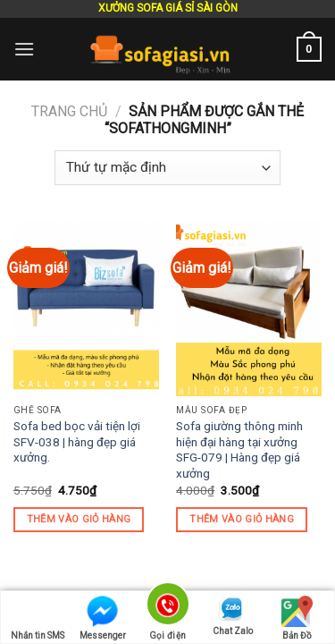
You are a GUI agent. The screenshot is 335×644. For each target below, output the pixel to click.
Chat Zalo (233, 616)
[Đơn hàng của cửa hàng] (167, 168)
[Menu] (24, 49)
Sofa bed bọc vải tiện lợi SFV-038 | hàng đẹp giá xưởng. (77, 441)
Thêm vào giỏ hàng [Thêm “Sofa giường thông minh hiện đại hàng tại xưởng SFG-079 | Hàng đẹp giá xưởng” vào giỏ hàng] (242, 519)
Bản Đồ (297, 618)
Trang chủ (69, 111)
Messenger (103, 618)
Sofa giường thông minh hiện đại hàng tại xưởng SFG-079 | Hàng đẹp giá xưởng (239, 449)
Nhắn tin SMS (38, 618)
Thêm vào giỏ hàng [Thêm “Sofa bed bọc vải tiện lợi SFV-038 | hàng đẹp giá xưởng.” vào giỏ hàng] (79, 519)
